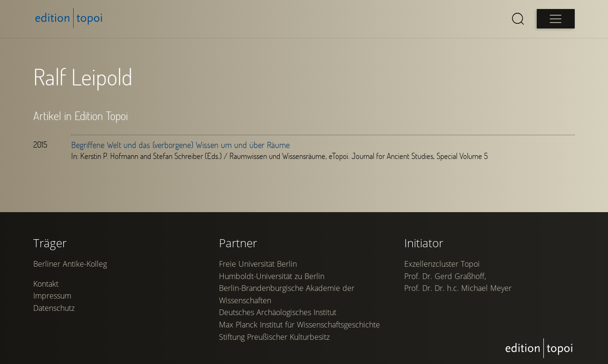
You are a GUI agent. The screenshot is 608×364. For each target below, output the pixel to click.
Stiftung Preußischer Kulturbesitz (274, 337)
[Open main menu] (556, 19)
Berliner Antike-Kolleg (70, 264)
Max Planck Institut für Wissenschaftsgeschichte (299, 325)
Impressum (52, 296)
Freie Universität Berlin (258, 264)
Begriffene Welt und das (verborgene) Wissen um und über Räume (180, 145)
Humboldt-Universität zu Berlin (272, 276)
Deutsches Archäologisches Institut (278, 312)
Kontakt (46, 284)
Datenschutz (54, 308)
